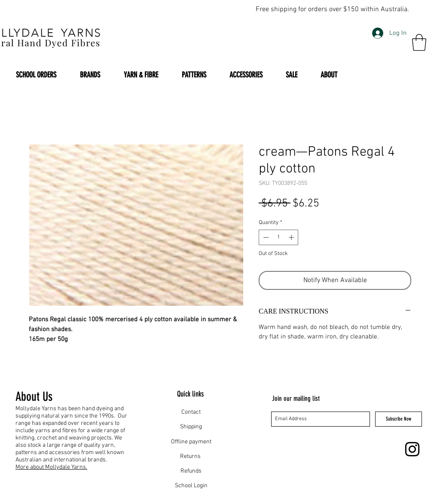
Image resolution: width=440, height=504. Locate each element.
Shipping (191, 427)
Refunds (191, 471)
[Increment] (292, 237)
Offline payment (191, 442)
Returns (191, 456)
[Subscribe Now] (399, 419)
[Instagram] (412, 449)
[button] (419, 42)
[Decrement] (265, 237)
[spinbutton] (279, 237)
